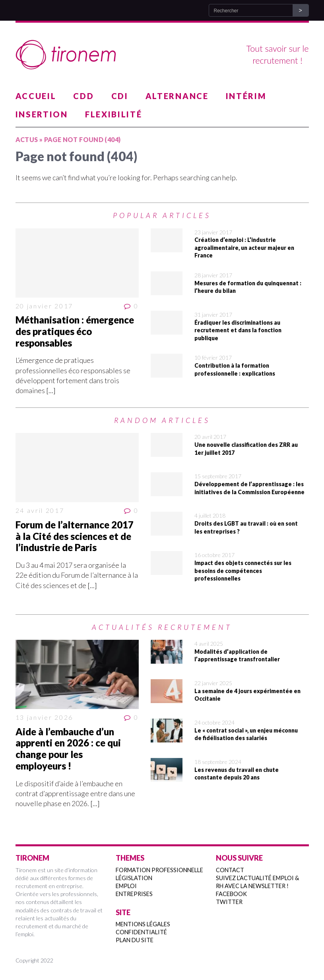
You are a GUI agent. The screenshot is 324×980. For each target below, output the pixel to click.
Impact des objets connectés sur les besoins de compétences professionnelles (243, 571)
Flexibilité (114, 114)
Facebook (231, 894)
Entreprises (134, 894)
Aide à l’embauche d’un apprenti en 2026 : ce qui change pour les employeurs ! (68, 749)
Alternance (177, 96)
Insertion (42, 114)
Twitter (229, 902)
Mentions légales (143, 924)
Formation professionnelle (159, 870)
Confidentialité (141, 932)
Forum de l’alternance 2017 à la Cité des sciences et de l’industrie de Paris (75, 536)
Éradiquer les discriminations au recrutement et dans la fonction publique (238, 330)
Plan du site (135, 940)
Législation (134, 878)
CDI (120, 96)
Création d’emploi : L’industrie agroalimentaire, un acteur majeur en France (244, 247)
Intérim (246, 96)
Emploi (126, 886)
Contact (230, 870)
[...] (51, 390)
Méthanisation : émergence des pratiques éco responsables (75, 331)
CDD (83, 96)
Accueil (36, 96)
